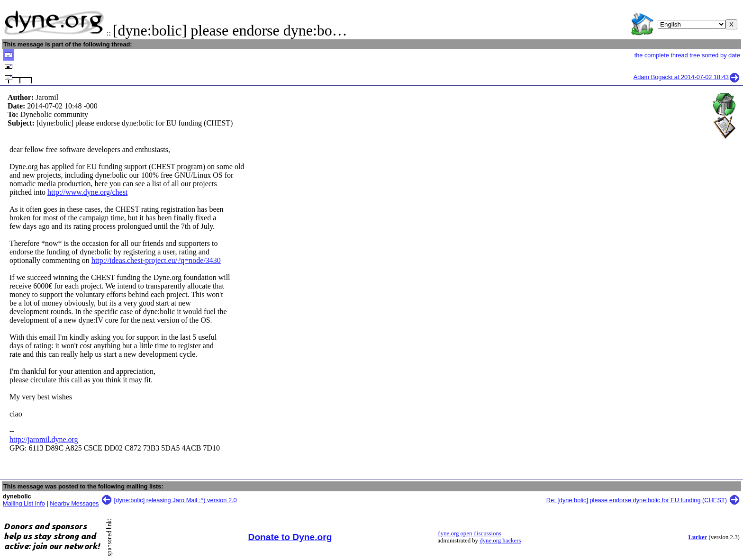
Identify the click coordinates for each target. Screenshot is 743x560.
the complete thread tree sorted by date (687, 55)
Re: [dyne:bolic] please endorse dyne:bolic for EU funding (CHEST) (637, 500)
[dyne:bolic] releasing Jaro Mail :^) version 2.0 (176, 500)
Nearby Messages (74, 503)
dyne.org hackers (500, 541)
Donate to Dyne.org (290, 537)
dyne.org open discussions (469, 533)
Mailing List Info (24, 503)
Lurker (698, 537)
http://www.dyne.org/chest (87, 192)
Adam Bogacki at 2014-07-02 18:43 (687, 77)
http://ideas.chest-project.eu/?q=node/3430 (156, 260)
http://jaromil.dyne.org (44, 439)
